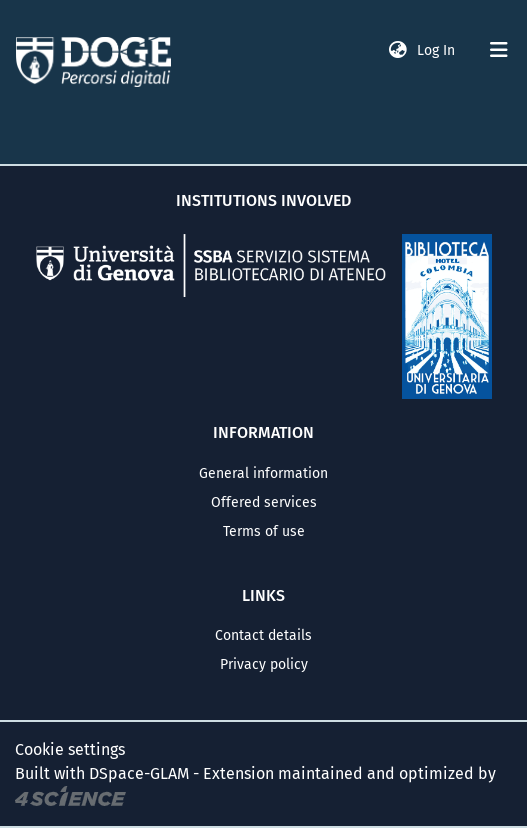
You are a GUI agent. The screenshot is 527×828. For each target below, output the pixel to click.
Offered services (264, 502)
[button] (398, 50)
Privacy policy (264, 664)
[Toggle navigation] (499, 50)
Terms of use (264, 531)
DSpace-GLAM (139, 773)
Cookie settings (70, 749)
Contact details (263, 635)
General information (263, 473)
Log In (438, 50)
